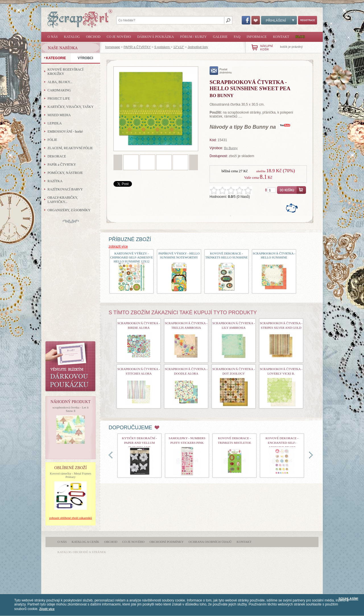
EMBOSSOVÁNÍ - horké (65, 132)
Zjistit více (47, 609)
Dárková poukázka (155, 37)
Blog (300, 37)
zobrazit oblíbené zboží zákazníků (71, 518)
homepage (113, 47)
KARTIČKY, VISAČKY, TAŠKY (71, 107)
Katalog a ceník (85, 542)
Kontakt (281, 37)
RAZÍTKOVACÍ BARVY (65, 189)
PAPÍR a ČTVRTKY (137, 47)
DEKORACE (57, 156)
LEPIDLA (55, 123)
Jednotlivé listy (198, 47)
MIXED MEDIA (59, 115)
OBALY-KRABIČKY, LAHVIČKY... (63, 200)
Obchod (93, 37)
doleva (110, 455)
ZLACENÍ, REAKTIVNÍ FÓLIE (70, 148)
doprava (311, 455)
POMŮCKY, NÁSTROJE (65, 173)
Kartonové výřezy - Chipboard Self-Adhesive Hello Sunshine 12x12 (132, 257)
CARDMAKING (59, 90)
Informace (257, 37)
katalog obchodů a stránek (82, 552)
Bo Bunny (231, 148)
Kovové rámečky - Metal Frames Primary (70, 475)
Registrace (308, 20)
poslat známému (221, 71)
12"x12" (179, 47)
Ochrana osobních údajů (210, 542)
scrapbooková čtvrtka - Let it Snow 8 (70, 409)
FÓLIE (52, 140)
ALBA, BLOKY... (60, 82)
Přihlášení (279, 20)
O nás (53, 37)
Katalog (72, 37)
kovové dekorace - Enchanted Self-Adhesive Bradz (282, 443)
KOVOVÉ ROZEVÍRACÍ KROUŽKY (65, 72)
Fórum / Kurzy (193, 37)
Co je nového (119, 37)
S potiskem (162, 47)
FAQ (237, 37)
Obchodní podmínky (167, 542)
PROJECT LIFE (59, 98)
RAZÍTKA (55, 181)
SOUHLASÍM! (348, 599)
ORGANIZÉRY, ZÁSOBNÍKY (69, 210)
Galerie (220, 37)
